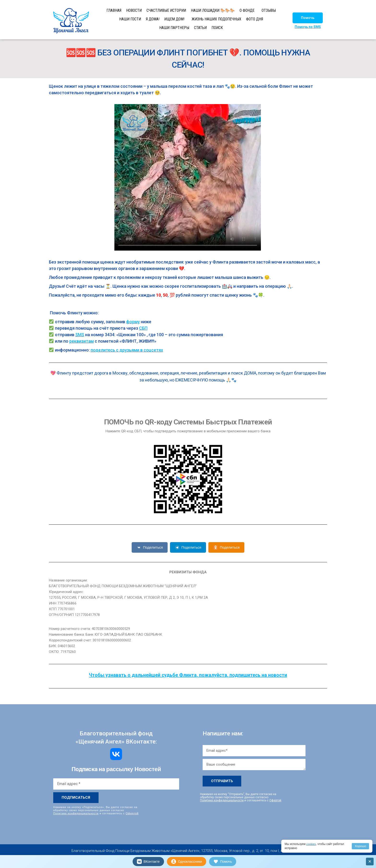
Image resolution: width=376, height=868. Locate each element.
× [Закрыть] (370, 861)
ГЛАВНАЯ (114, 10)
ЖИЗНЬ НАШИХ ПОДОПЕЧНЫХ (216, 19)
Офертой (132, 813)
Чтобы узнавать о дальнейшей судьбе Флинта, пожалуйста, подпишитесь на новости (188, 675)
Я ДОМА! (153, 19)
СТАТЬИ (200, 28)
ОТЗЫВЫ (269, 10)
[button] (308, 18)
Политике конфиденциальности (76, 813)
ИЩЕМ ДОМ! (174, 19)
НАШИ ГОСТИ (130, 19)
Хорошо (360, 846)
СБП (143, 328)
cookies (311, 844)
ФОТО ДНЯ (255, 19)
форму (133, 322)
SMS (80, 335)
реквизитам (82, 341)
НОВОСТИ (134, 10)
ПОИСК (217, 28)
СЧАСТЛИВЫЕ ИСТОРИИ (166, 10)
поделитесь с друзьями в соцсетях (127, 350)
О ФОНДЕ (247, 10)
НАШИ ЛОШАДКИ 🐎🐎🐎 (213, 10)
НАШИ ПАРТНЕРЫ (174, 28)
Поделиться (150, 547)
